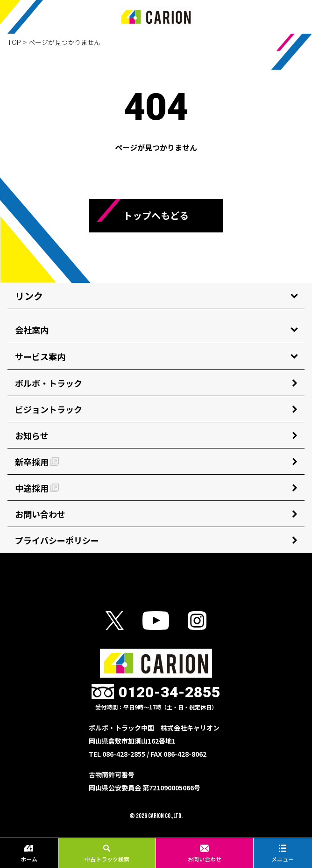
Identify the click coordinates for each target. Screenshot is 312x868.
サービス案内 (40, 356)
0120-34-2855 (170, 692)
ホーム (29, 854)
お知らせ (32, 435)
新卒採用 (37, 462)
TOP (14, 42)
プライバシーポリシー (57, 540)
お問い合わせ (205, 854)
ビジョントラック (49, 409)
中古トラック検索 (107, 854)
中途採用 (37, 488)
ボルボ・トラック (49, 383)
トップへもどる (156, 215)
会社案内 (32, 330)
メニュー (283, 854)
